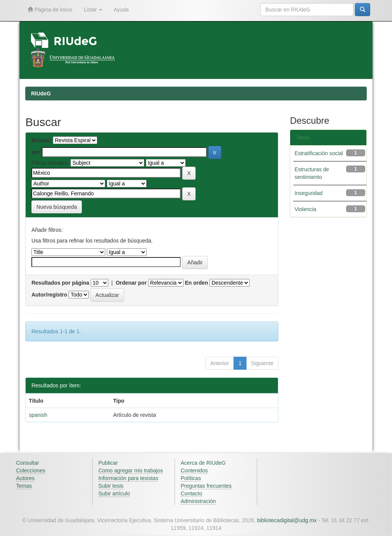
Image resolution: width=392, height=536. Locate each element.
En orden (197, 283)
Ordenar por (131, 283)
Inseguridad (308, 193)
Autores (25, 478)
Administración (198, 501)
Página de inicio (50, 9)
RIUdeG (41, 93)
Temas (24, 486)
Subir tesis (111, 486)
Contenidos (194, 470)
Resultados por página (60, 283)
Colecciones (31, 470)
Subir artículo (114, 493)
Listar (93, 10)
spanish (38, 415)
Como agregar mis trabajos (131, 470)
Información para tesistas (128, 478)
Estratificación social (319, 153)
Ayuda (121, 10)
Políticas (191, 478)
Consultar (28, 463)
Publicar (108, 463)
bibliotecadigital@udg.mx (287, 520)
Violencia (305, 209)
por (36, 152)
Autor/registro (49, 295)
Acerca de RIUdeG (203, 463)
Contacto (191, 493)
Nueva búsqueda (57, 207)
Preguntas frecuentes (206, 486)
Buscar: (41, 140)
